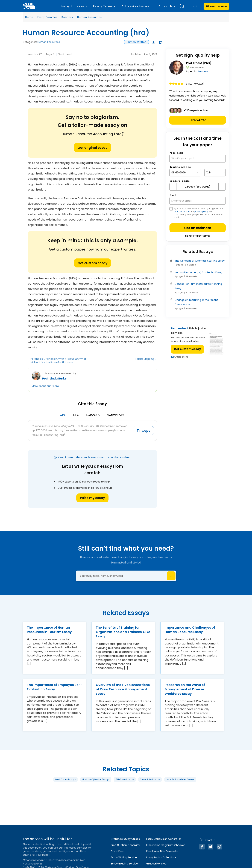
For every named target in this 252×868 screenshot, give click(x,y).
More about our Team (45, 386)
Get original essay (93, 148)
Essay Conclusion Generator (164, 839)
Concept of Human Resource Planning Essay (198, 286)
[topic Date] (185, 173)
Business (67, 17)
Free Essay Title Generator (162, 851)
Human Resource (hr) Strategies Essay (198, 272)
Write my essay (92, 498)
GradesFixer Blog (156, 864)
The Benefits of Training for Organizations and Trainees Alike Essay (123, 632)
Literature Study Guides (125, 839)
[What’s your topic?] (198, 159)
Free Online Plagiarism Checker (165, 845)
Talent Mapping (145, 359)
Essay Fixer (117, 851)
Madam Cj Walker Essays (96, 779)
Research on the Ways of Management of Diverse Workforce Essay (185, 689)
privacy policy (201, 211)
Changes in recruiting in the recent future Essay (196, 302)
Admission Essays (135, 6)
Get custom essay (93, 263)
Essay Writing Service (124, 857)
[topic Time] (215, 173)
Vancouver (116, 415)
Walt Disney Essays (65, 779)
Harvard (93, 415)
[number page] (198, 187)
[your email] (198, 201)
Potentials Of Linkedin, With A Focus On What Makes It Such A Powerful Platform (58, 361)
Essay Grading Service (124, 864)
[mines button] (173, 187)
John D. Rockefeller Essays (180, 779)
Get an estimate (198, 228)
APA (63, 415)
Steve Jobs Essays (150, 779)
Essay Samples (47, 17)
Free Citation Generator (126, 845)
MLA (76, 415)
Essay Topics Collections (161, 857)
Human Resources (90, 17)
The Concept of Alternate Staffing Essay (200, 261)
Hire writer (198, 120)
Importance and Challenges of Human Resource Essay (190, 630)
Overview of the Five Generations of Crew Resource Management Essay (123, 689)
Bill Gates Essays (125, 779)
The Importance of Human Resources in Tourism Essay (49, 630)
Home (29, 17)
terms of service (182, 211)
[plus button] (222, 187)
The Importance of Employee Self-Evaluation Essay (55, 687)
